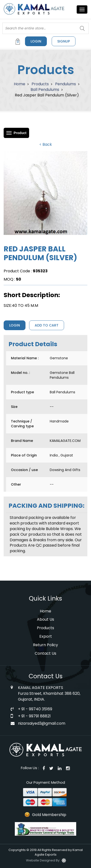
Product (20, 133)
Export (46, 636)
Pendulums (66, 84)
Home (20, 84)
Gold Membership (49, 815)
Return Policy (45, 645)
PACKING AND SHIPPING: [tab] (46, 506)
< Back (46, 144)
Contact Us (45, 653)
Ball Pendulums (45, 90)
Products (40, 84)
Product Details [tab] (33, 344)
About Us (45, 619)
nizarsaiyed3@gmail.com (42, 723)
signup (64, 41)
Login (36, 41)
